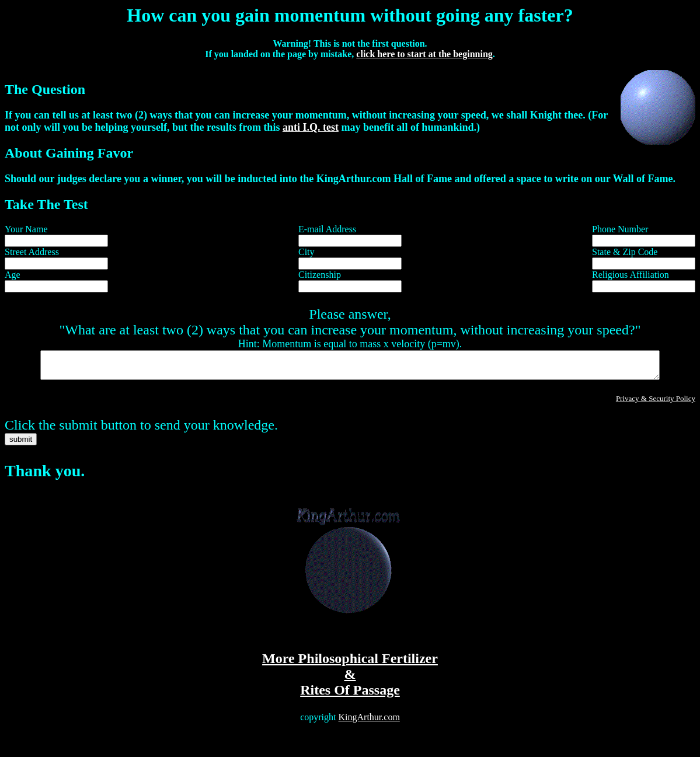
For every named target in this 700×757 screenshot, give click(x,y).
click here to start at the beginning (424, 54)
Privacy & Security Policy (656, 404)
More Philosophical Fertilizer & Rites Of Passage (350, 679)
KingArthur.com (369, 722)
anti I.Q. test (311, 127)
